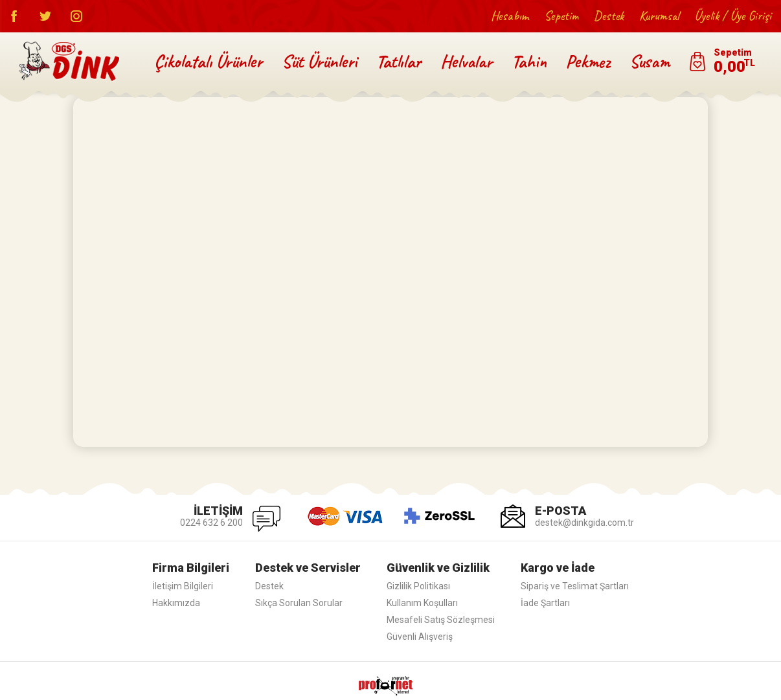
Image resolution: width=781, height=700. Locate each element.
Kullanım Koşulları (422, 603)
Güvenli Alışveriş (420, 637)
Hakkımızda (176, 603)
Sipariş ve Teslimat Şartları (575, 586)
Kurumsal (659, 16)
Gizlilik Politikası (418, 586)
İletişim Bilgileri (183, 586)
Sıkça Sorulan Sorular (299, 603)
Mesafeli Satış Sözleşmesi (441, 620)
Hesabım (510, 16)
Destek (609, 16)
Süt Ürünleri (319, 61)
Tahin (529, 61)
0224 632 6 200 (211, 523)
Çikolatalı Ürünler (208, 61)
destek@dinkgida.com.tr (584, 523)
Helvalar (466, 61)
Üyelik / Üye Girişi (733, 16)
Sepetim (561, 16)
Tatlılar (399, 61)
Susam (650, 61)
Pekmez (588, 61)
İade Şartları (545, 603)
